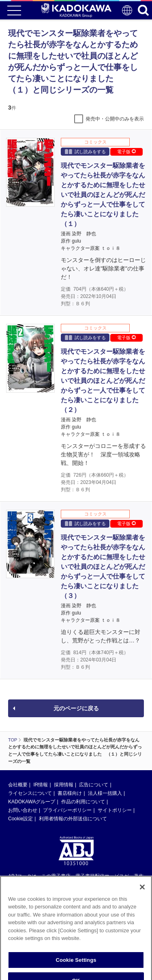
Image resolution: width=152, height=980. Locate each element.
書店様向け (70, 793)
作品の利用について (83, 802)
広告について (94, 785)
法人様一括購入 (105, 793)
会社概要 (18, 785)
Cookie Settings (76, 969)
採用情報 (64, 785)
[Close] (142, 896)
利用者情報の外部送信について (73, 819)
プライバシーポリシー (67, 810)
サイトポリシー (115, 810)
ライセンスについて (30, 793)
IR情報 (41, 785)
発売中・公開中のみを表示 (115, 119)
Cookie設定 (20, 819)
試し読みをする (85, 151)
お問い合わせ (23, 810)
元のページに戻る (76, 708)
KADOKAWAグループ (32, 802)
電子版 (126, 152)
